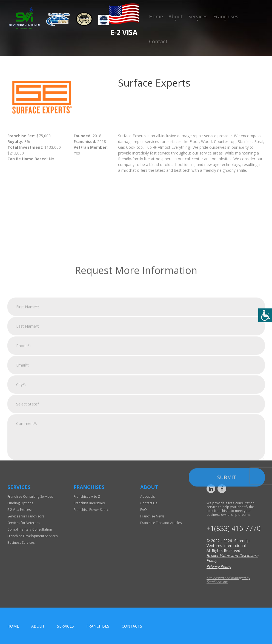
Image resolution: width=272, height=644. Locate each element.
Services (198, 16)
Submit (227, 546)
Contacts (132, 626)
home (13, 626)
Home (156, 16)
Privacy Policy (219, 567)
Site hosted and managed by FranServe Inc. (228, 580)
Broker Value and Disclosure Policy (232, 558)
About (176, 16)
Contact (158, 41)
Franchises (226, 16)
